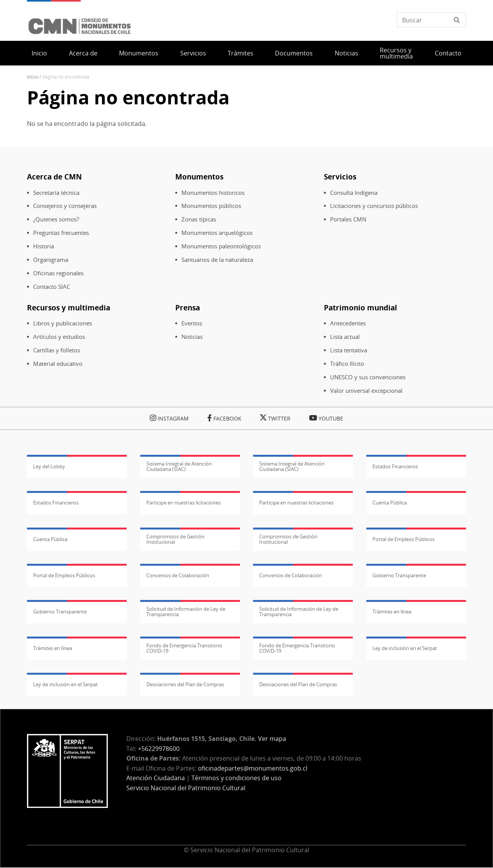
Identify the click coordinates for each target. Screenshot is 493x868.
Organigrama (51, 260)
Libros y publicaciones (63, 323)
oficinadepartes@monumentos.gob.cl (253, 768)
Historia (44, 246)
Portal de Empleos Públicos (403, 539)
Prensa (188, 307)
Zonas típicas (199, 219)
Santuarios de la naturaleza (217, 260)
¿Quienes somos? (56, 219)
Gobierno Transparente (399, 575)
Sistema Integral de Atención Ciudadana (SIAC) (179, 466)
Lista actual (345, 337)
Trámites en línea (392, 612)
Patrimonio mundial (361, 307)
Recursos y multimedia (396, 53)
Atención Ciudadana (156, 778)
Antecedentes (348, 323)
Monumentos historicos (213, 193)
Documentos (294, 53)
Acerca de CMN (54, 177)
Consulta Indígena (354, 193)
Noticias (346, 53)
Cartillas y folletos (57, 350)
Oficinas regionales (58, 273)
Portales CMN (348, 219)
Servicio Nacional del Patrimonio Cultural (186, 788)
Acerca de (83, 53)
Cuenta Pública (390, 503)
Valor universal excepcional (366, 391)
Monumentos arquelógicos (217, 233)
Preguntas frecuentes (61, 233)
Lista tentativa (349, 350)
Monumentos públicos (211, 206)
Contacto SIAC (52, 287)
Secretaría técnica (56, 193)
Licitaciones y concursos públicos (374, 206)
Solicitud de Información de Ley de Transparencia (186, 612)
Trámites (241, 53)
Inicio (39, 53)
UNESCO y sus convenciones (368, 377)
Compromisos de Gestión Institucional (175, 539)
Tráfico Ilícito (347, 364)
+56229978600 (159, 749)
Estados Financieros (395, 466)
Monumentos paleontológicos (221, 246)
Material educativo (58, 364)
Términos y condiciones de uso (236, 778)
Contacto (448, 53)
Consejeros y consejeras (65, 206)
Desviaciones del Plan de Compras (185, 684)
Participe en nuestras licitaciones (184, 503)
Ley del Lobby (49, 466)
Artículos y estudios (59, 337)
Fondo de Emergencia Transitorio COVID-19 (184, 648)
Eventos (192, 323)
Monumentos (139, 53)
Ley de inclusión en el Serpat (405, 648)
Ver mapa (272, 739)
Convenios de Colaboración (178, 575)
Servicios (193, 53)
